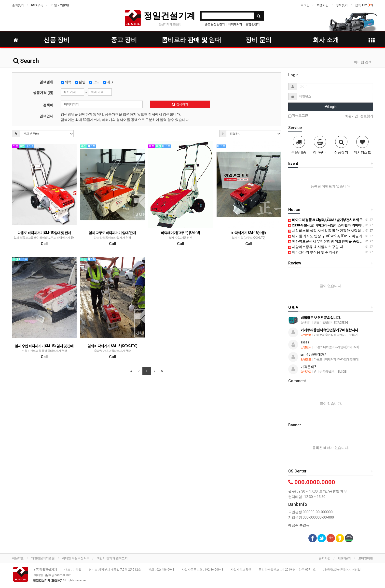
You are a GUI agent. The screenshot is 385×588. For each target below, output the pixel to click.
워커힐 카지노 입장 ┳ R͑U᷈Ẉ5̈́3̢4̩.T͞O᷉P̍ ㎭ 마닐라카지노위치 (334, 236)
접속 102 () (364, 5)
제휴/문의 (344, 558)
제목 (66, 82)
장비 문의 (259, 40)
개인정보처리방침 (43, 558)
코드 (94, 82)
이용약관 (18, 558)
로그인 (305, 5)
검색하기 (180, 104)
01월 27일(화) (60, 5)
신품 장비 (57, 40)
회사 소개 (326, 40)
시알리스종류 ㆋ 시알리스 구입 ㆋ (316, 247)
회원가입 (323, 5)
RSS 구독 (37, 5)
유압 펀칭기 (253, 24)
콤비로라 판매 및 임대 (191, 40)
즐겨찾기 (18, 5)
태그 (108, 82)
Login (331, 107)
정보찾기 (342, 5)
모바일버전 (366, 558)
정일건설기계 (169, 16)
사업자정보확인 (241, 570)
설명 (80, 82)
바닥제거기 (235, 24)
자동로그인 (298, 116)
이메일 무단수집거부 (76, 558)
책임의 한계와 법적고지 (112, 558)
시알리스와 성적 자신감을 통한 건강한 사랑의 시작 (328, 231)
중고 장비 (124, 40)
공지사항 (325, 558)
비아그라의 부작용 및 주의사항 (314, 252)
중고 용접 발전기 (215, 24)
